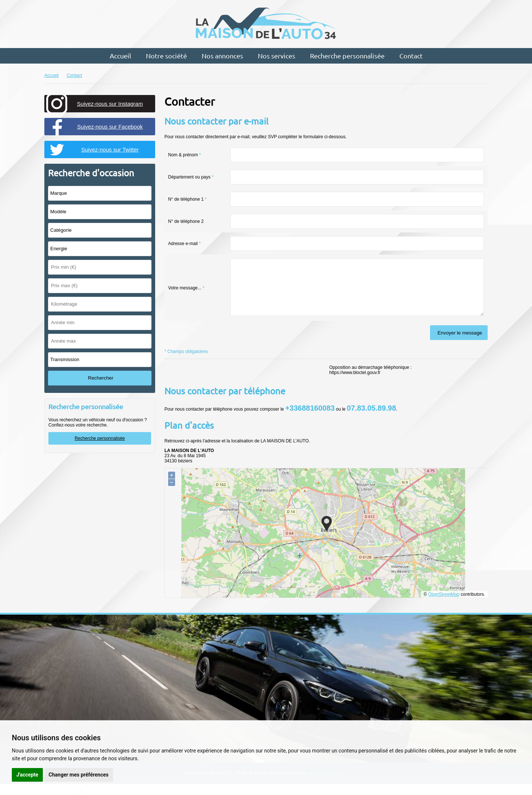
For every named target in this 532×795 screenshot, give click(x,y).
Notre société (166, 56)
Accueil (120, 56)
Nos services (277, 56)
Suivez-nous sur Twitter (110, 150)
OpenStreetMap (444, 605)
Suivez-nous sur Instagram (110, 104)
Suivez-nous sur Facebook (110, 127)
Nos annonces (222, 56)
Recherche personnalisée (347, 56)
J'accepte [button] (27, 775)
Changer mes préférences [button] (79, 775)
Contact (411, 56)
